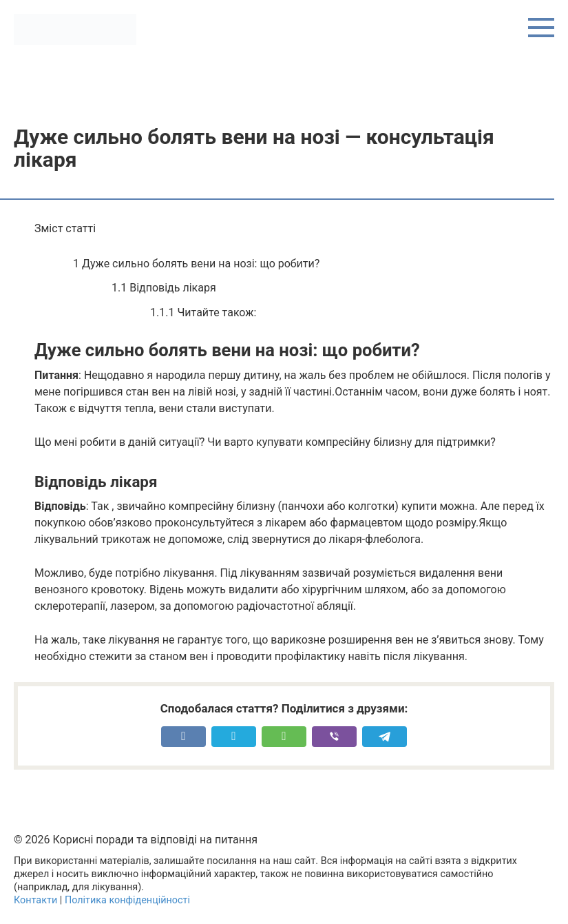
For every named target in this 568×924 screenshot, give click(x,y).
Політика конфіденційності (127, 900)
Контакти (35, 900)
